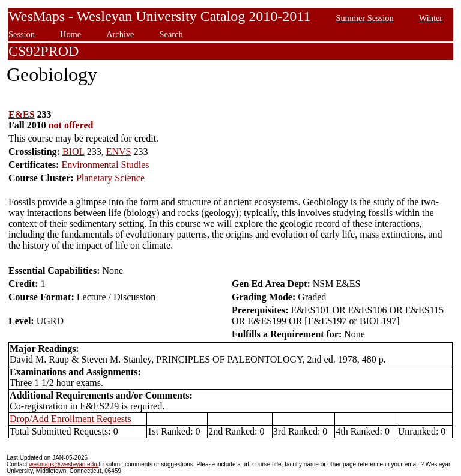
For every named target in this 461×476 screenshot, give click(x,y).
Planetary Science (110, 178)
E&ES (22, 114)
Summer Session (364, 18)
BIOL (74, 152)
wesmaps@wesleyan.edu (64, 464)
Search (171, 34)
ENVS (119, 152)
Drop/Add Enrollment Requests (71, 419)
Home (71, 34)
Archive (120, 34)
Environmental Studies (105, 165)
